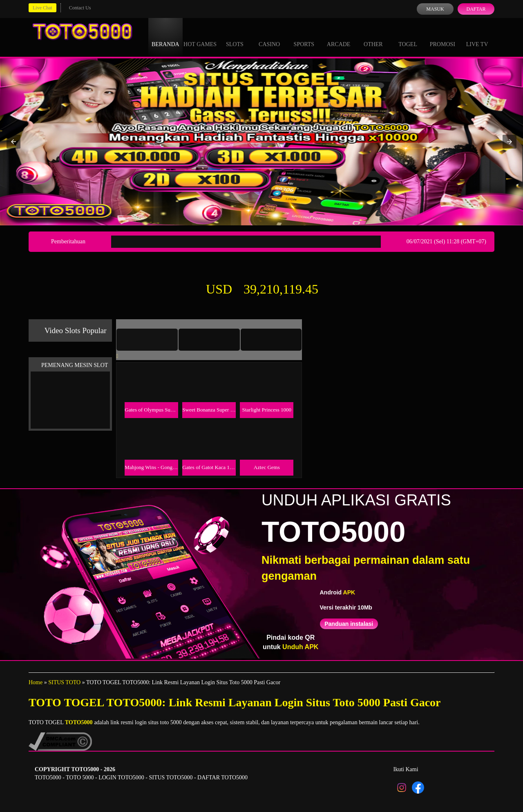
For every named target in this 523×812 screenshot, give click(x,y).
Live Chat (42, 8)
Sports (304, 37)
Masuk (435, 9)
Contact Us (80, 8)
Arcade (339, 37)
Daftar (476, 9)
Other (373, 37)
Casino (269, 37)
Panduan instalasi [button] (349, 624)
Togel (408, 37)
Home (36, 682)
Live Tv (477, 37)
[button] (13, 142)
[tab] (147, 340)
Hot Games (200, 37)
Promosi (443, 37)
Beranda (165, 37)
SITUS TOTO (64, 682)
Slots (235, 37)
